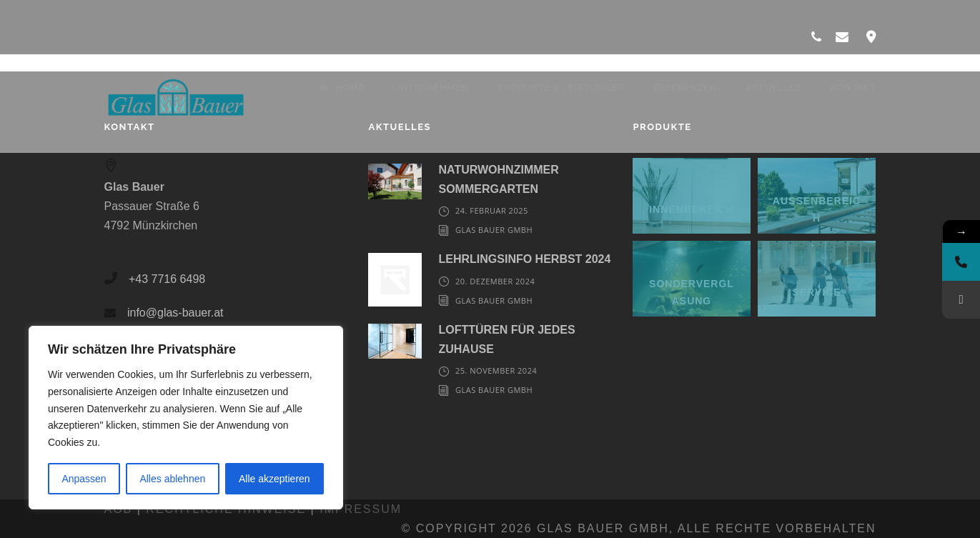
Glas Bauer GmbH (494, 230)
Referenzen (685, 88)
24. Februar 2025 (492, 210)
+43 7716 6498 (167, 279)
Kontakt (853, 88)
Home (342, 88)
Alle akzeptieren (274, 479)
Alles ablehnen (172, 479)
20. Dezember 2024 (495, 281)
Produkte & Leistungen (561, 88)
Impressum (361, 509)
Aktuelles (774, 88)
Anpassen (84, 479)
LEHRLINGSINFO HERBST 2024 (524, 259)
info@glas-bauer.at (175, 313)
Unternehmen (431, 88)
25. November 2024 (496, 370)
